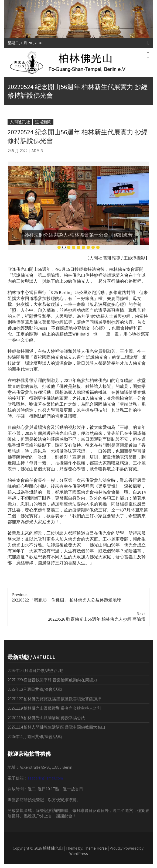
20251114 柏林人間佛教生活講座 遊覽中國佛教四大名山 (56, 727)
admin (37, 151)
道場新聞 (43, 122)
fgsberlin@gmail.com (45, 778)
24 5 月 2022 (17, 151)
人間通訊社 (20, 122)
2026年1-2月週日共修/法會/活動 (35, 670)
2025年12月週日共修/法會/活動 (35, 689)
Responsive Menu (148, 43)
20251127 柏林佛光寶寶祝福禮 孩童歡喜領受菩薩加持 (54, 699)
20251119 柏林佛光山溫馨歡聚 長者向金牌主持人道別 (54, 708)
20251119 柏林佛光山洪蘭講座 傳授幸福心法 (46, 718)
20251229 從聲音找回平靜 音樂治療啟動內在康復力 (52, 680)
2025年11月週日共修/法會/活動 (35, 737)
